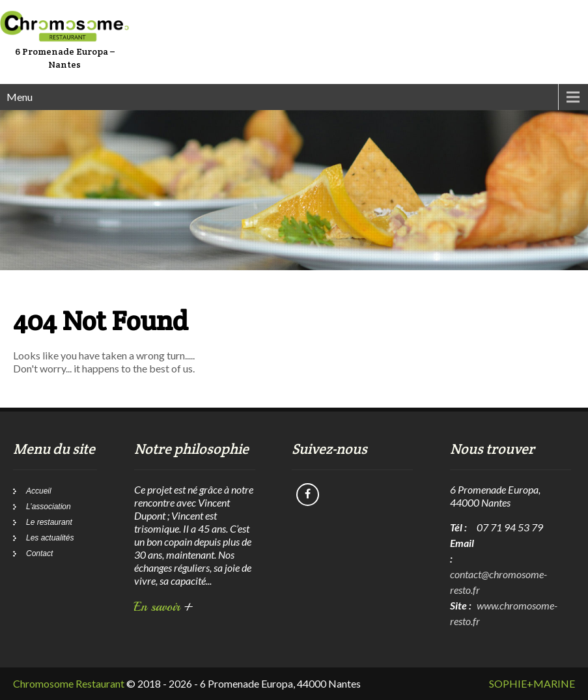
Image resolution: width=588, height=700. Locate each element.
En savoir (164, 607)
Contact (39, 553)
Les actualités (50, 538)
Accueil (39, 491)
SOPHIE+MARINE (532, 683)
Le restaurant (49, 522)
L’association (49, 507)
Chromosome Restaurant (69, 683)
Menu (20, 97)
